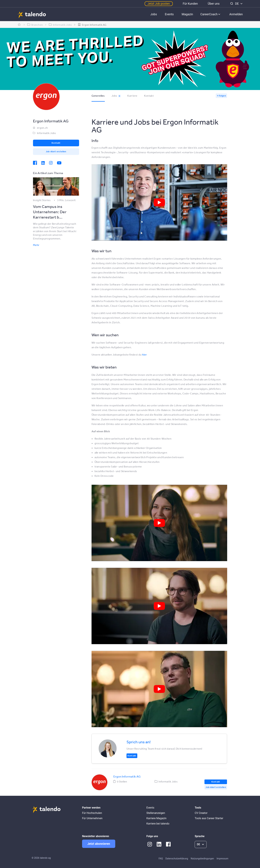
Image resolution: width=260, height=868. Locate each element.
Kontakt (149, 96)
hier (145, 355)
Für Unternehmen (92, 818)
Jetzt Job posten (159, 4)
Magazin (187, 14)
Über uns (214, 4)
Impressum (223, 859)
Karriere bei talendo (158, 824)
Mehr (36, 245)
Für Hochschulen (92, 813)
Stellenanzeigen (156, 813)
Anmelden (236, 14)
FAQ (161, 859)
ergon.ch (42, 128)
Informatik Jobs (47, 133)
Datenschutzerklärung (177, 859)
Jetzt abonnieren (99, 844)
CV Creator (201, 813)
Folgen (222, 96)
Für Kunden (190, 4)
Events (169, 14)
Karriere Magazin (156, 818)
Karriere (132, 96)
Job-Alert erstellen (56, 151)
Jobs (154, 14)
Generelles (98, 96)
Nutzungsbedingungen (202, 859)
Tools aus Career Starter (209, 818)
